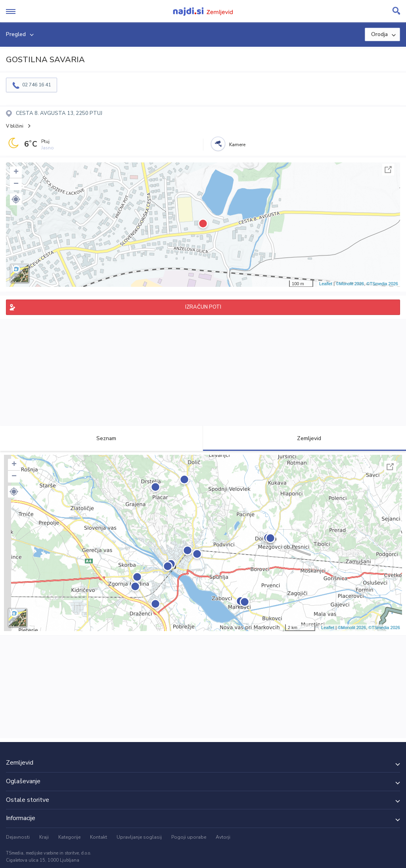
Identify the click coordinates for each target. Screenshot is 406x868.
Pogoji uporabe (189, 837)
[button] (16, 199)
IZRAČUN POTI (203, 307)
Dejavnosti (18, 837)
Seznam (102, 438)
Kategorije (69, 837)
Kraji (44, 837)
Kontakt (99, 837)
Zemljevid (304, 438)
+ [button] (16, 172)
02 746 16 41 (36, 85)
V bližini (15, 126)
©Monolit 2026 (350, 284)
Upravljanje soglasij (139, 837)
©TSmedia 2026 (382, 284)
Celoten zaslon (388, 170)
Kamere (237, 145)
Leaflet (326, 284)
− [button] (16, 184)
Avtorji (223, 837)
